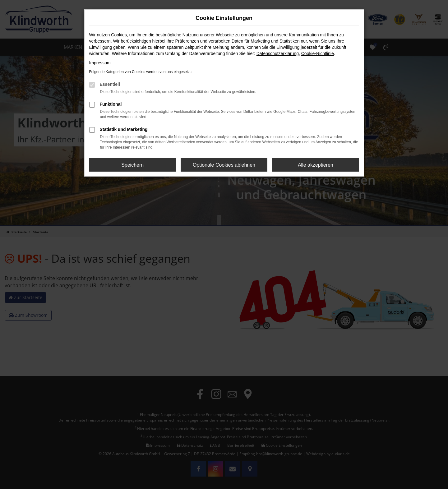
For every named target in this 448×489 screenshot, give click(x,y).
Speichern (132, 165)
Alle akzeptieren (316, 165)
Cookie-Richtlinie (318, 53)
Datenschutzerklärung (278, 53)
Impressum (100, 63)
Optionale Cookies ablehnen (224, 165)
